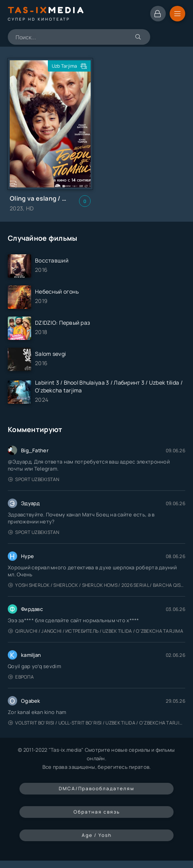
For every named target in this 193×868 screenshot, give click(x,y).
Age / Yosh (97, 835)
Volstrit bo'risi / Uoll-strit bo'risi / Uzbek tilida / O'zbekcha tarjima (97, 723)
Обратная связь (97, 812)
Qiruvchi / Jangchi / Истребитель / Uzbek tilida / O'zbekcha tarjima (96, 631)
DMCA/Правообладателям (96, 788)
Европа (21, 677)
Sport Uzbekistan (34, 479)
